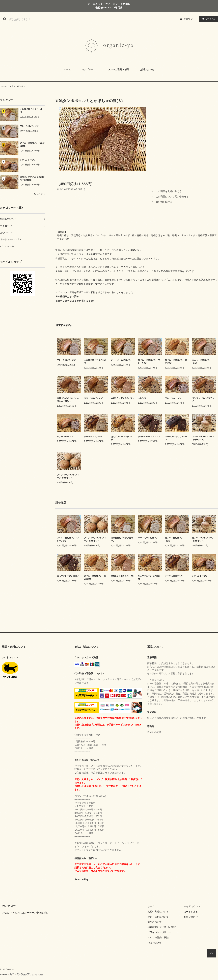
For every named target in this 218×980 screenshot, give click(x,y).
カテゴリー (90, 69)
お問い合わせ (147, 69)
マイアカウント (192, 906)
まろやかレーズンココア (149, 437)
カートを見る (191, 912)
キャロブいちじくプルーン (176, 438)
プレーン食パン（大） (30, 126)
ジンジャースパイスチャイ (203, 400)
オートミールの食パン (121, 360)
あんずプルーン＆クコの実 (122, 438)
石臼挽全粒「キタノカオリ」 (31, 111)
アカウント (189, 19)
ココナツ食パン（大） (94, 398)
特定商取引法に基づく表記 (162, 927)
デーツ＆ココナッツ (93, 437)
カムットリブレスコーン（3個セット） (203, 438)
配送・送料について (158, 917)
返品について (155, 922)
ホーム (67, 69)
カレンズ (142, 398)
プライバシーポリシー (159, 932)
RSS (150, 943)
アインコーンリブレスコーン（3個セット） (68, 476)
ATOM (157, 943)
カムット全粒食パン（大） (201, 362)
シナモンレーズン (28, 160)
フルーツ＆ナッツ (173, 398)
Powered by (22, 975)
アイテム (208, 19)
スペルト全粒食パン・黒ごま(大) (32, 144)
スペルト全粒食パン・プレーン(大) (149, 362)
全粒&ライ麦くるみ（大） (123, 398)
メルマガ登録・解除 (119, 69)
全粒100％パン (18, 86)
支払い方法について (158, 912)
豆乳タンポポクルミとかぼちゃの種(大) (32, 178)
